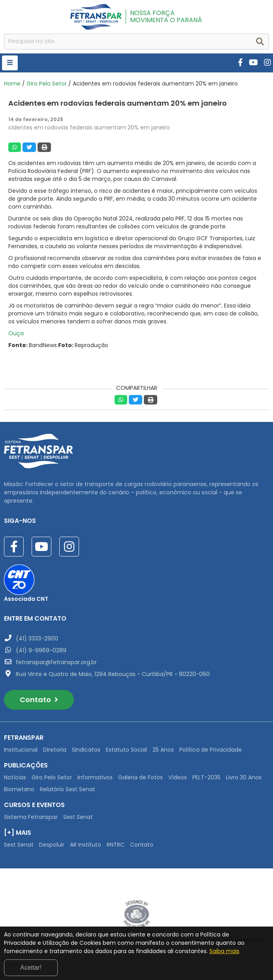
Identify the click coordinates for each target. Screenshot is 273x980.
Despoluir (52, 845)
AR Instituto (86, 845)
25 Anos (163, 750)
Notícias (15, 777)
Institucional (21, 750)
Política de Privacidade (211, 750)
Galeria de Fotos (140, 777)
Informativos (95, 777)
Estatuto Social (126, 750)
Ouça (16, 333)
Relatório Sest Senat (68, 789)
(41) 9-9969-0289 (41, 650)
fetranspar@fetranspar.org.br (56, 662)
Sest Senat (78, 817)
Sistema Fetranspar (31, 817)
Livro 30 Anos (244, 777)
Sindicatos (86, 750)
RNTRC (116, 845)
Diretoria (55, 750)
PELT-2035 (206, 777)
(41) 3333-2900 (37, 638)
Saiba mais (224, 951)
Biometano (19, 789)
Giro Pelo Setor (47, 84)
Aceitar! (31, 968)
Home (12, 84)
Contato (39, 700)
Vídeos (178, 777)
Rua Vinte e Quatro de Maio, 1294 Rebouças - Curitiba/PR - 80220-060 (113, 674)
